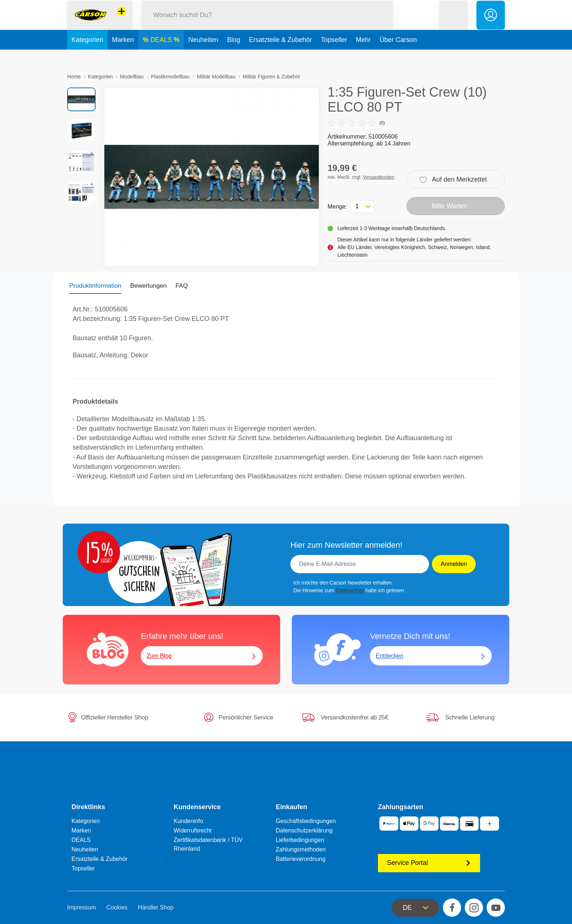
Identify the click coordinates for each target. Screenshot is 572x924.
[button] (453, 23)
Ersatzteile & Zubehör (280, 56)
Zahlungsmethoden (301, 849)
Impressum (82, 907)
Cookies (117, 907)
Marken (123, 56)
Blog (233, 56)
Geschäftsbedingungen (306, 821)
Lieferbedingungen (300, 840)
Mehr (363, 56)
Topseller (334, 56)
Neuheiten (203, 56)
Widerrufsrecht (193, 830)
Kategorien (87, 56)
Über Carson (398, 56)
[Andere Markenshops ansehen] (121, 20)
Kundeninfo (188, 821)
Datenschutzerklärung (304, 830)
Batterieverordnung (301, 859)
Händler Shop (156, 907)
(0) (356, 123)
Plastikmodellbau (170, 77)
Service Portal (429, 863)
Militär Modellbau (216, 77)
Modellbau (132, 77)
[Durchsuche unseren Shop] (267, 23)
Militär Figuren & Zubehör (271, 77)
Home (74, 77)
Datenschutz (350, 590)
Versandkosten (379, 177)
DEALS (162, 56)
